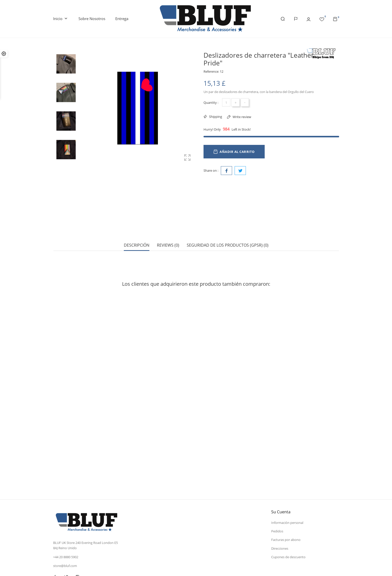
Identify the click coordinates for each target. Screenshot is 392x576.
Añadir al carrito (234, 152)
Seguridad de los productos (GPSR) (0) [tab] (228, 228)
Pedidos (277, 496)
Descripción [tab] (137, 228)
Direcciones (280, 513)
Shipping (215, 117)
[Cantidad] (226, 102)
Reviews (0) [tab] (168, 228)
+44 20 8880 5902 (66, 522)
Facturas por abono (286, 505)
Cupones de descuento (288, 522)
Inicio (61, 19)
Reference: (211, 71)
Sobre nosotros (92, 19)
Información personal (287, 488)
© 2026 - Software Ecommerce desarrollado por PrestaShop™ (99, 567)
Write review (241, 117)
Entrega (122, 19)
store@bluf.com (65, 531)
